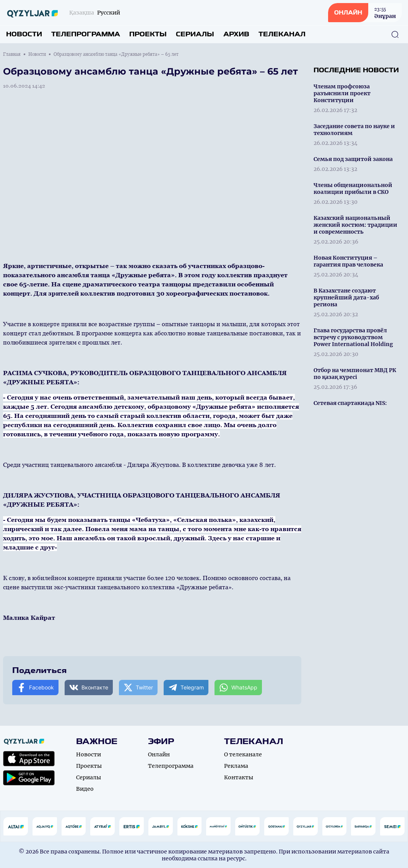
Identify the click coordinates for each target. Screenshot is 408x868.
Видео (85, 789)
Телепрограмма (86, 34)
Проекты (148, 34)
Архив (236, 34)
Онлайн (159, 754)
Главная (12, 54)
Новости (24, 34)
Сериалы (195, 34)
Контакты (239, 777)
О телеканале (243, 754)
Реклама (236, 766)
